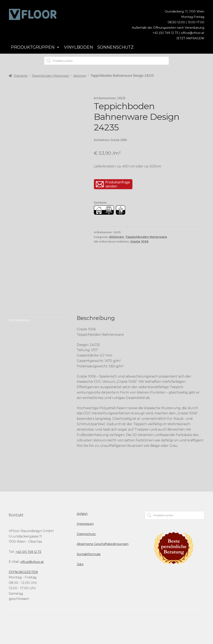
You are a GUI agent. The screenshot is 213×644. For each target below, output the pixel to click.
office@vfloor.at (193, 33)
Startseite (21, 76)
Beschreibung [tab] (19, 320)
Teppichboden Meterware (50, 76)
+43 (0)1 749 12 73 (28, 552)
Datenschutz (86, 534)
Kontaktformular (89, 554)
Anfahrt (82, 514)
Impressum (85, 524)
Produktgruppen (35, 47)
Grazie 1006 (139, 241)
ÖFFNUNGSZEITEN (23, 572)
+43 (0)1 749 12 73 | (167, 33)
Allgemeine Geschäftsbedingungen (103, 544)
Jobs (80, 564)
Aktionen (80, 76)
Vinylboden (79, 47)
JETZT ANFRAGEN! (190, 38)
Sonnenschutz (115, 47)
